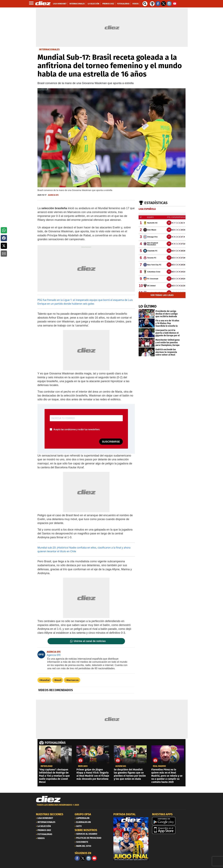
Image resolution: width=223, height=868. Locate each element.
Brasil (58, 680)
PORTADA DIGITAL (125, 814)
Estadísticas (156, 203)
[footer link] (111, 807)
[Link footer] (48, 799)
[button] (4, 230)
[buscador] (145, 4)
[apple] (170, 830)
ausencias (121, 766)
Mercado (83, 766)
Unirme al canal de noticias (90, 641)
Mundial (45, 680)
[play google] (170, 821)
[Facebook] (77, 858)
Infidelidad (47, 766)
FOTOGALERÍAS (55, 743)
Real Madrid (159, 766)
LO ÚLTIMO (148, 306)
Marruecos (73, 680)
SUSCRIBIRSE (111, 442)
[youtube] (94, 858)
